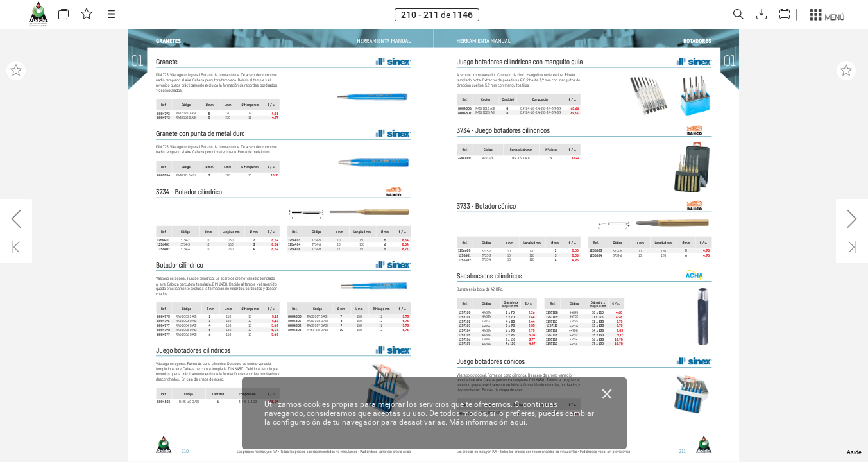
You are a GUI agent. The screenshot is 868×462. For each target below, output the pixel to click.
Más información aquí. (488, 422)
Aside (854, 452)
